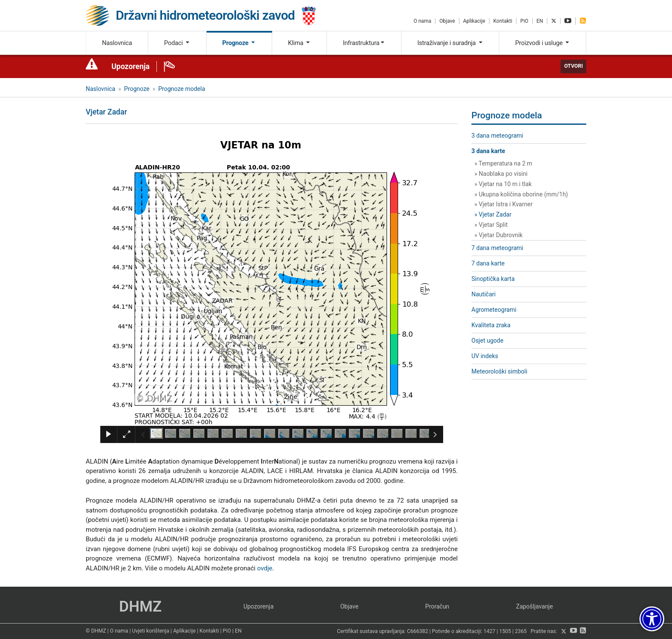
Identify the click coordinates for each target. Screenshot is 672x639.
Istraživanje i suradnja (450, 43)
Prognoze (239, 43)
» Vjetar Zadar (493, 214)
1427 (489, 632)
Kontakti (503, 21)
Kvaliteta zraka (491, 325)
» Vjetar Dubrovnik (498, 235)
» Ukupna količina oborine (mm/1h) (521, 194)
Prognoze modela (181, 89)
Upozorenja (130, 66)
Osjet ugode (487, 341)
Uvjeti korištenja (151, 631)
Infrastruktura (364, 43)
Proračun (437, 606)
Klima (299, 43)
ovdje (265, 568)
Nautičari (483, 294)
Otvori (573, 66)
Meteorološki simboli (499, 371)
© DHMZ (96, 631)
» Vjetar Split (491, 225)
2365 (521, 632)
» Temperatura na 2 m (503, 163)
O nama (422, 21)
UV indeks (485, 356)
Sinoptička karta (493, 279)
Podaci (177, 43)
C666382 (418, 632)
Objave (447, 21)
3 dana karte (488, 151)
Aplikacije (474, 21)
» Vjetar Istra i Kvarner (504, 204)
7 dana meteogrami (497, 248)
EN (540, 21)
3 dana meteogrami (497, 136)
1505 (505, 632)
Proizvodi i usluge (543, 43)
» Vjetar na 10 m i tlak (503, 184)
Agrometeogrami (494, 310)
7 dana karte (488, 263)
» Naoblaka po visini (501, 174)
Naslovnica (117, 43)
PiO (524, 21)
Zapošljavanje (534, 606)
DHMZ (140, 607)
